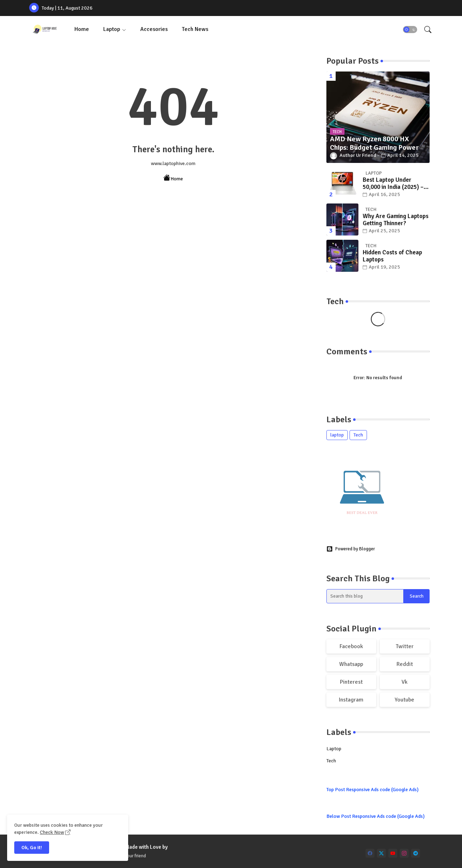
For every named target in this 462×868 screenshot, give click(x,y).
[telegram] (416, 853)
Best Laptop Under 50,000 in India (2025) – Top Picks (393, 184)
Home (82, 29)
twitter (405, 646)
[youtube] (393, 853)
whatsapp (351, 664)
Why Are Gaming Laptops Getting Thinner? (396, 220)
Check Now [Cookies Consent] (52, 832)
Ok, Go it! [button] (32, 848)
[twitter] (381, 853)
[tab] (82, 29)
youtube (405, 700)
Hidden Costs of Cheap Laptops (392, 256)
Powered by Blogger (351, 549)
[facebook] (370, 853)
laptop (337, 435)
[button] (410, 30)
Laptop (112, 29)
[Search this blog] (365, 596)
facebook (351, 646)
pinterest (351, 682)
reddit (405, 664)
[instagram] (404, 853)
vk (405, 682)
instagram (351, 700)
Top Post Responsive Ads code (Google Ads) (372, 790)
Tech (358, 435)
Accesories (154, 29)
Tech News (195, 29)
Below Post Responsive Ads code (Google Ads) (376, 816)
